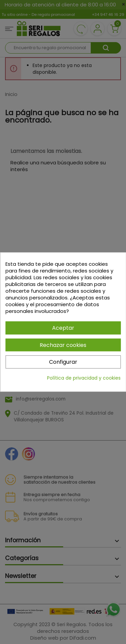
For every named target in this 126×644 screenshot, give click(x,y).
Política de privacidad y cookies (84, 378)
